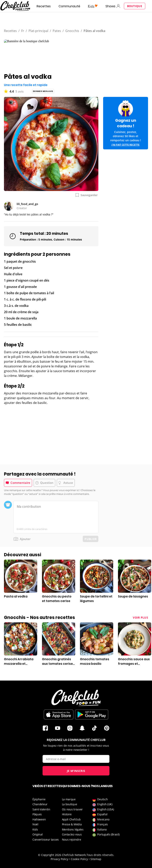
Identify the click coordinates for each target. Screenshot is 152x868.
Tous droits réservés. (100, 855)
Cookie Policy (79, 859)
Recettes (44, 6)
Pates (57, 31)
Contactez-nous (72, 834)
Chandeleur (40, 804)
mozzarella (29, 318)
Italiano (100, 829)
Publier (91, 539)
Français (100, 824)
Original (38, 834)
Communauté (69, 6)
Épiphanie (39, 799)
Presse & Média (72, 824)
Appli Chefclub (71, 819)
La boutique (70, 804)
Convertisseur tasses (46, 839)
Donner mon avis (43, 91)
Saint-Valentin (41, 809)
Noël (35, 824)
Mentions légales (73, 829)
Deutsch (100, 799)
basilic (27, 325)
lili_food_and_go (27, 204)
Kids (35, 829)
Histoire (67, 814)
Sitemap (96, 859)
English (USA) (103, 809)
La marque (69, 799)
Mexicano (101, 819)
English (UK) (102, 804)
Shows (110, 6)
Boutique (135, 6)
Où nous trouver (72, 809)
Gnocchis (72, 31)
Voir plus (140, 618)
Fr (23, 31)
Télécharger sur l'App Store (59, 714)
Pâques (37, 814)
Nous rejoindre (72, 839)
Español (100, 814)
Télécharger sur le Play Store (92, 714)
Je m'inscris (76, 771)
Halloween (39, 819)
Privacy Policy (59, 859)
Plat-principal (38, 31)
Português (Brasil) (106, 834)
